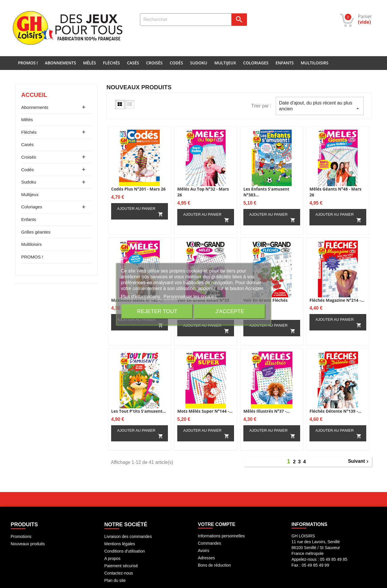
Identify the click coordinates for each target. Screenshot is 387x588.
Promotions (21, 536)
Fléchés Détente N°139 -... (335, 411)
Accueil (34, 95)
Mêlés (90, 63)
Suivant (359, 461)
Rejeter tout (157, 311)
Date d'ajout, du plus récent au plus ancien (320, 106)
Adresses (207, 558)
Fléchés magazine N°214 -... (337, 300)
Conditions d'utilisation (125, 551)
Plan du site (115, 580)
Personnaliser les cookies (190, 297)
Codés (176, 63)
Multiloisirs (315, 63)
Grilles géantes (36, 232)
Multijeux (225, 63)
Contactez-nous (119, 573)
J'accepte (230, 311)
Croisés (154, 63)
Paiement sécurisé (121, 566)
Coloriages (256, 63)
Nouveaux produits (28, 544)
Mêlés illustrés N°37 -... (267, 411)
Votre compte (217, 524)
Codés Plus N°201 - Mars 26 (138, 189)
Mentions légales (120, 544)
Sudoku (199, 63)
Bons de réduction (215, 565)
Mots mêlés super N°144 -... (205, 411)
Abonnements (60, 63)
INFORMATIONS (309, 524)
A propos (112, 558)
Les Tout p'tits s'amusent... (139, 411)
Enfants (285, 63)
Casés (133, 63)
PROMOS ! (28, 63)
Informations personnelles (221, 536)
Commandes (210, 543)
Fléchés (111, 63)
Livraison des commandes (128, 536)
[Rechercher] (193, 20)
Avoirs (204, 551)
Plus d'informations (141, 297)
